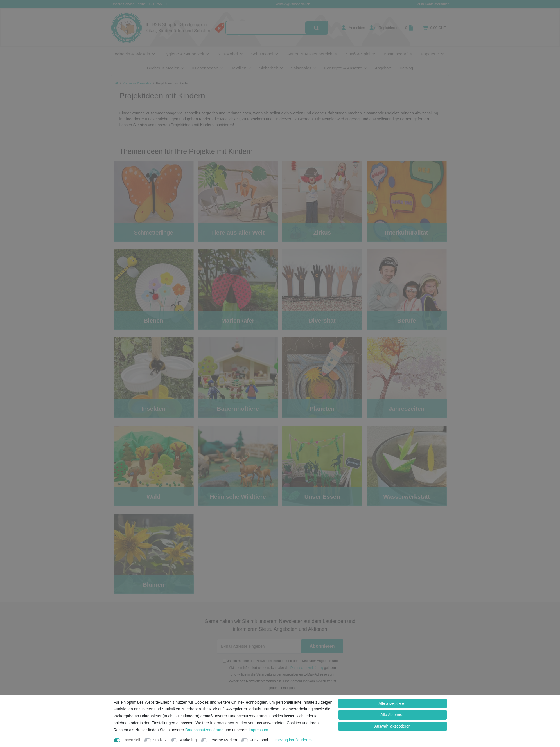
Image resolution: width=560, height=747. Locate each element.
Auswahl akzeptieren (392, 726)
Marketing (188, 740)
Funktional (259, 740)
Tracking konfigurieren (292, 740)
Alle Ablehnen (392, 715)
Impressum (258, 730)
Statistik (160, 740)
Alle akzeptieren (392, 703)
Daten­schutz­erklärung (204, 730)
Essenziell (131, 740)
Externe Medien (223, 740)
